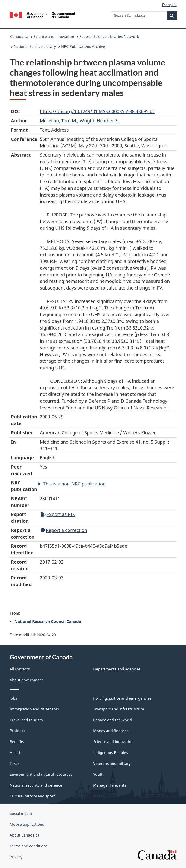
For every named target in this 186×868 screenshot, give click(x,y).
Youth (98, 774)
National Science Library (35, 46)
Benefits (17, 742)
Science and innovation (54, 37)
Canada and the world (112, 720)
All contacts (20, 669)
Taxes (15, 763)
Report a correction (64, 530)
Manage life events (110, 785)
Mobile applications (27, 824)
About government (26, 680)
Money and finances (111, 731)
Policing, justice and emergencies (122, 698)
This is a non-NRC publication (74, 484)
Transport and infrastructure (119, 709)
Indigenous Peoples (110, 753)
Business (17, 731)
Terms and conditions (29, 846)
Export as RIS (58, 514)
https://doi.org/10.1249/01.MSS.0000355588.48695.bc (97, 111)
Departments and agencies (117, 669)
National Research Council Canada (48, 621)
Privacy (16, 857)
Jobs (13, 698)
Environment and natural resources (41, 774)
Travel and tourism (26, 720)
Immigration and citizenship (34, 709)
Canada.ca (19, 37)
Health (16, 753)
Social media (21, 813)
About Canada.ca (25, 835)
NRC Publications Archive (83, 46)
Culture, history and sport (32, 796)
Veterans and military (112, 763)
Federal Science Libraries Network (109, 37)
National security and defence (36, 785)
